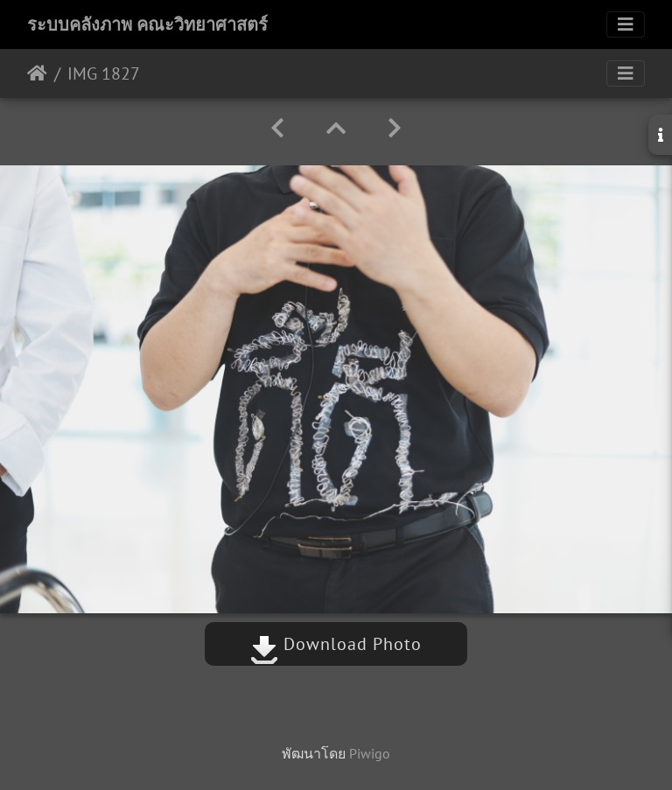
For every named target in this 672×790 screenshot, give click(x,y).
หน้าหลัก (37, 73)
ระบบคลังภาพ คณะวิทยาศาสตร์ (147, 24)
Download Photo (336, 644)
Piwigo (370, 753)
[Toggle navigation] (626, 24)
